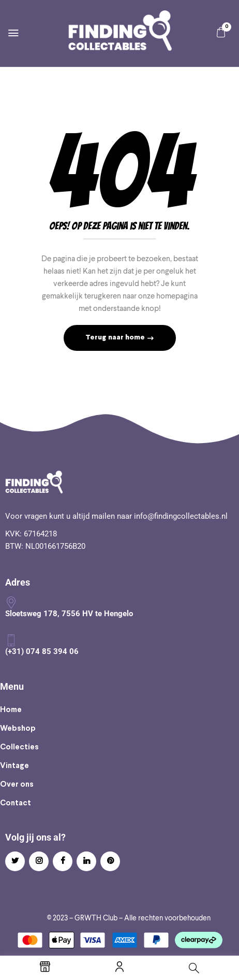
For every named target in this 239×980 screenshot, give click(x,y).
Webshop (18, 729)
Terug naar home (116, 338)
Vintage (14, 766)
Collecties (19, 747)
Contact (16, 803)
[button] (221, 32)
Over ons (17, 785)
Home (11, 710)
